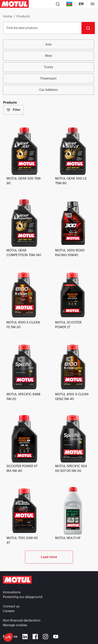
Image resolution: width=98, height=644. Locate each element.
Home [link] (8, 16)
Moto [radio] (49, 56)
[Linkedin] (25, 637)
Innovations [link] (12, 592)
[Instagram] (45, 637)
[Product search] (58, 4)
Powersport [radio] (49, 78)
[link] (24, 174)
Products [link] (23, 16)
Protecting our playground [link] (23, 597)
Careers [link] (9, 611)
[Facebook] (35, 637)
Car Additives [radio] (48, 90)
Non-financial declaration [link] (22, 621)
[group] (49, 67)
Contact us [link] (11, 606)
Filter (13, 110)
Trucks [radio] (49, 67)
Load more (49, 557)
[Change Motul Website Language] (81, 4)
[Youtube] (56, 637)
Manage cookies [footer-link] (15, 625)
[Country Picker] (69, 4)
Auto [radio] (49, 44)
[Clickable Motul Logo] (14, 4)
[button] (8, 637)
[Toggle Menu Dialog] (92, 4)
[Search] (88, 28)
